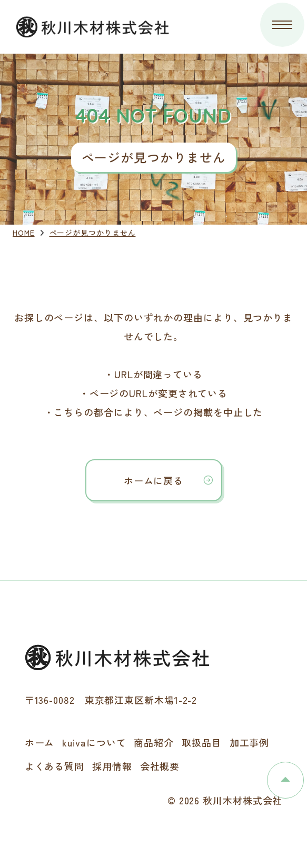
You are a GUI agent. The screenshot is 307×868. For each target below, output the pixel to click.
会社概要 (160, 766)
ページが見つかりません (93, 233)
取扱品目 (202, 742)
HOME (24, 233)
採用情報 (112, 766)
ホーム (40, 742)
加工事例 (250, 742)
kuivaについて (94, 742)
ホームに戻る (153, 480)
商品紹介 (154, 742)
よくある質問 (55, 766)
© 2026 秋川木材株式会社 (225, 800)
